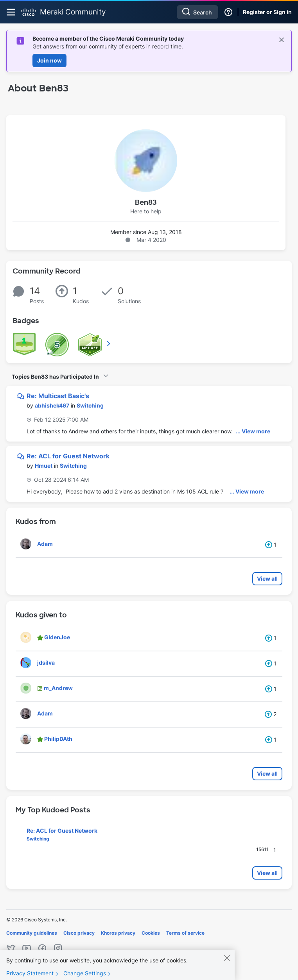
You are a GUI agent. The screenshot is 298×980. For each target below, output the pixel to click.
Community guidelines (32, 933)
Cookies (151, 933)
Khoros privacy (118, 933)
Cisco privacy (79, 933)
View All (109, 343)
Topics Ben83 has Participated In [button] (55, 376)
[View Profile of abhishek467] (52, 405)
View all (267, 579)
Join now (49, 60)
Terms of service (185, 933)
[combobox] (197, 12)
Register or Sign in (267, 12)
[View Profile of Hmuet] (44, 466)
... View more (253, 431)
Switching (90, 405)
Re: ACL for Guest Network (68, 456)
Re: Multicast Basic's (58, 396)
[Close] (227, 965)
